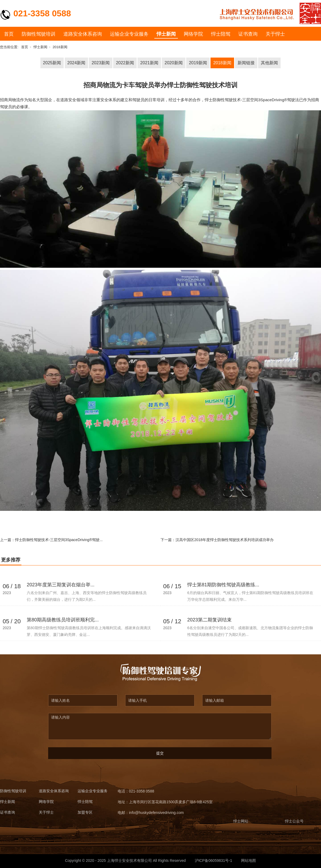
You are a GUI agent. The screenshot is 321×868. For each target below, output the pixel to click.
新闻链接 (246, 63)
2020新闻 (174, 63)
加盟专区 (85, 812)
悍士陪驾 (221, 34)
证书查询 (248, 34)
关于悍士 (275, 34)
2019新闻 (198, 63)
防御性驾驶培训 (39, 34)
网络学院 (193, 34)
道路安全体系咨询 (83, 34)
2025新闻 (52, 63)
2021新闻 (149, 63)
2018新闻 (60, 47)
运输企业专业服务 (129, 34)
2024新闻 (77, 63)
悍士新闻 (166, 34)
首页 (9, 34)
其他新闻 (269, 63)
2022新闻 (125, 63)
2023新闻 (101, 63)
